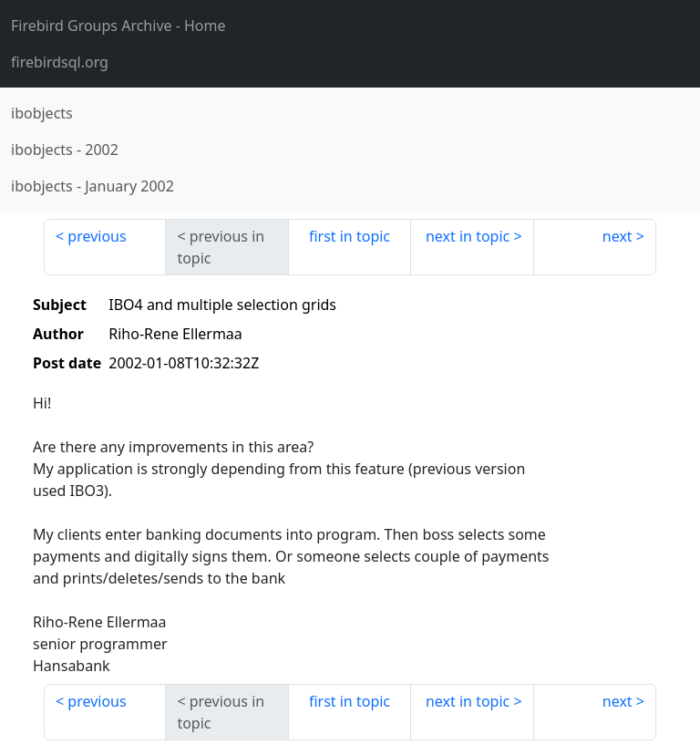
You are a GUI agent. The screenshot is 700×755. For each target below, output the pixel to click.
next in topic (468, 236)
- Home (118, 26)
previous (97, 236)
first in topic (350, 236)
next (618, 236)
